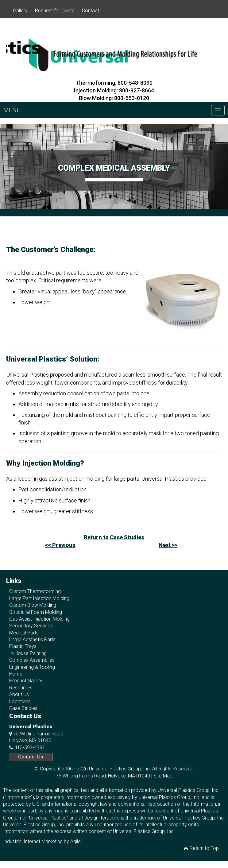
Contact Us (31, 757)
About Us (19, 694)
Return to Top (201, 848)
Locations (20, 701)
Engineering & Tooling (32, 667)
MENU (12, 110)
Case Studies (23, 708)
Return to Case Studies (114, 537)
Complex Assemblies (32, 660)
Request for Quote (55, 11)
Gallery (20, 11)
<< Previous (60, 545)
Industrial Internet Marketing (33, 841)
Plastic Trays (23, 646)
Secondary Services (31, 626)
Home (16, 674)
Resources (21, 688)
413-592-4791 (30, 748)
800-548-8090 (135, 83)
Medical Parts (24, 633)
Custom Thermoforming (35, 591)
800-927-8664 (137, 90)
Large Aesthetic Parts (32, 639)
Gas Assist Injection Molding (39, 619)
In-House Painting (28, 653)
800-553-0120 (132, 98)
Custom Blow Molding (33, 605)
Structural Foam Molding (36, 612)
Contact (91, 11)
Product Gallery (26, 681)
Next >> (168, 545)
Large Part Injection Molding (39, 598)
